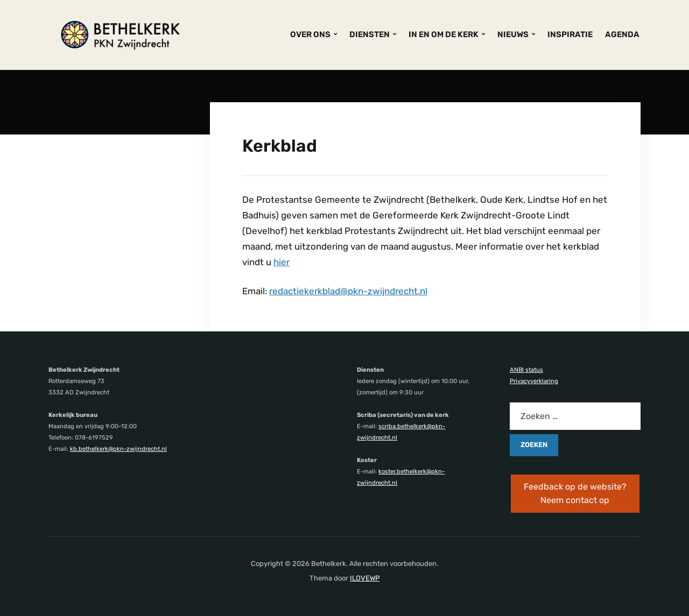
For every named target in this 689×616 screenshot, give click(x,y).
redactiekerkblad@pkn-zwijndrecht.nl (348, 291)
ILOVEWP (365, 578)
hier (282, 262)
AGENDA (622, 34)
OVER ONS (310, 34)
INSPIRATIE (570, 34)
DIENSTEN (370, 34)
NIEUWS (513, 34)
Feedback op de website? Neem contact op (575, 494)
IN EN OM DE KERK (444, 34)
